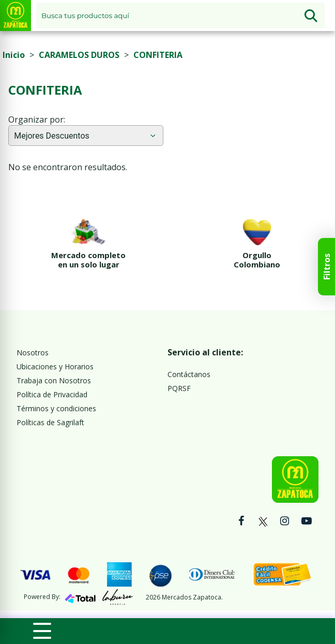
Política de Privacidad (52, 394)
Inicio (14, 55)
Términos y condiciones (56, 408)
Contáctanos (189, 374)
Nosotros (33, 353)
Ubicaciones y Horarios (55, 366)
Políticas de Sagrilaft (50, 422)
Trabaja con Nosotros (54, 380)
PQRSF (179, 388)
